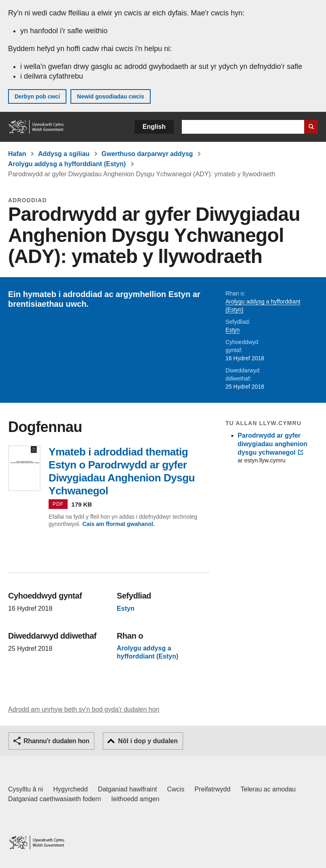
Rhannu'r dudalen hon (56, 741)
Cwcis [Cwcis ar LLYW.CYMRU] (176, 789)
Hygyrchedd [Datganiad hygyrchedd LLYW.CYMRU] (70, 789)
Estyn (233, 330)
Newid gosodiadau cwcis (111, 96)
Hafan (17, 154)
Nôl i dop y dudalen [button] (148, 741)
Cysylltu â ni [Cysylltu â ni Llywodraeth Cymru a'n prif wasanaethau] (26, 789)
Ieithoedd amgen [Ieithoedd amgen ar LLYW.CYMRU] (135, 799)
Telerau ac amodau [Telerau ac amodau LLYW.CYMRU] (268, 789)
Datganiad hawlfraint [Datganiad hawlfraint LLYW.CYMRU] (128, 789)
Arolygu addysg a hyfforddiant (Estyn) (67, 164)
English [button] (154, 127)
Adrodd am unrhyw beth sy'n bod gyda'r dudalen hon (84, 709)
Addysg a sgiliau (64, 154)
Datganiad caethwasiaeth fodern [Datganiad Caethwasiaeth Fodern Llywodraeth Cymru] (55, 799)
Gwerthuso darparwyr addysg (147, 154)
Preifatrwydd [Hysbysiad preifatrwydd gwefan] (212, 789)
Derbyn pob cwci (37, 96)
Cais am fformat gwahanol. (119, 524)
